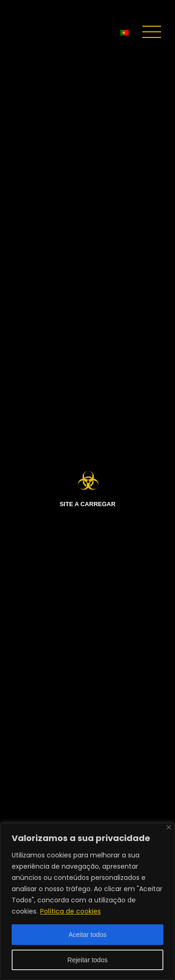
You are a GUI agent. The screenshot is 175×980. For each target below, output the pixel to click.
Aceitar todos (88, 935)
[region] (87, 901)
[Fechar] (169, 827)
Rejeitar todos (87, 960)
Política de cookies (70, 911)
